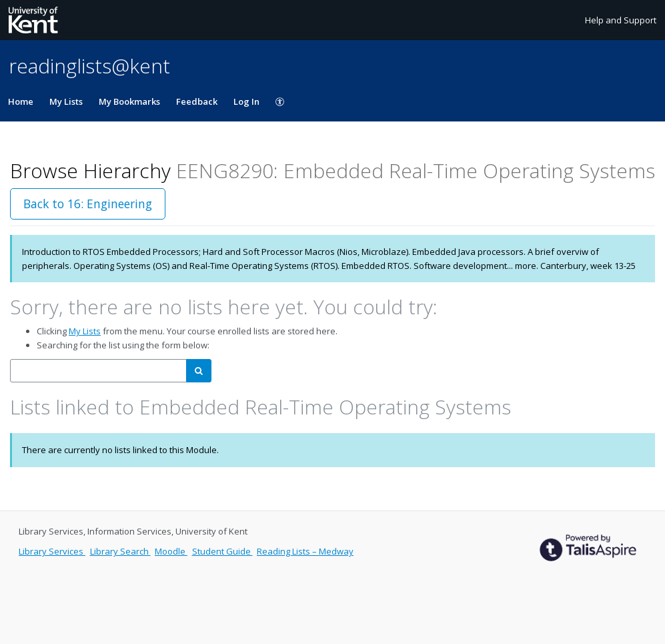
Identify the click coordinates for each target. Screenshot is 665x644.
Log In (246, 101)
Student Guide (222, 551)
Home (21, 101)
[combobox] (98, 371)
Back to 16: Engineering (88, 204)
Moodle (171, 551)
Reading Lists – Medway (305, 551)
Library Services (52, 551)
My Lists (66, 101)
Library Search (120, 551)
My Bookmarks (129, 101)
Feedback (197, 101)
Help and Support (621, 20)
